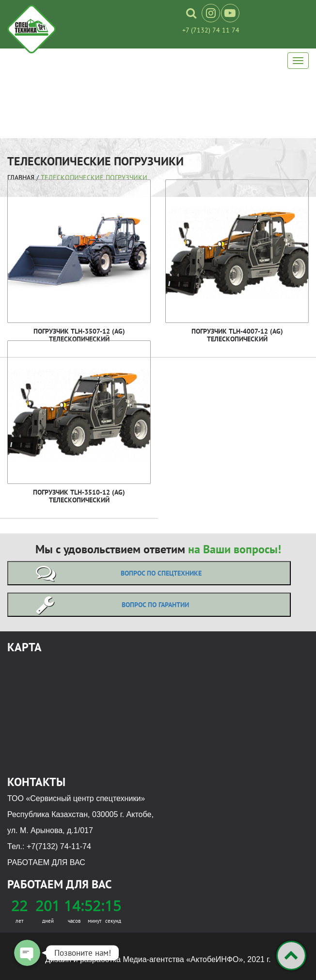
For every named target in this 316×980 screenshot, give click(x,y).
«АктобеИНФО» (214, 959)
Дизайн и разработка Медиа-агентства (116, 959)
